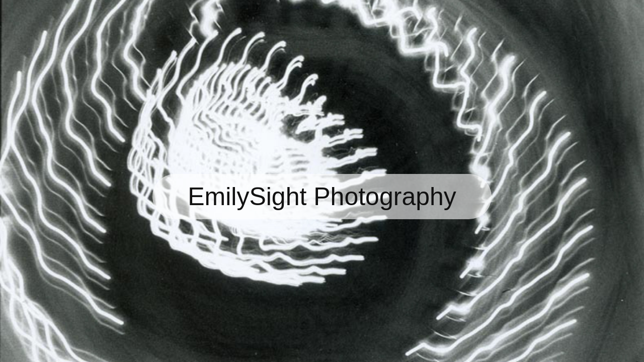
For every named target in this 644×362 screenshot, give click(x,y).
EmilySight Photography (322, 197)
